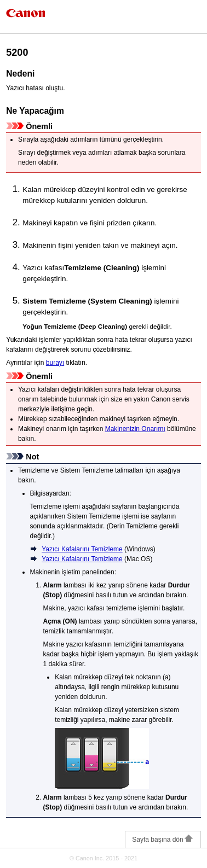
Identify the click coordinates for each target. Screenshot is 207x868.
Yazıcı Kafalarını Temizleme (82, 549)
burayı (55, 363)
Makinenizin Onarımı (135, 429)
